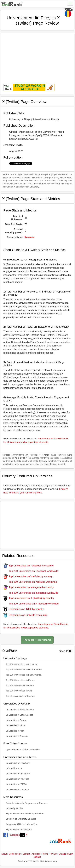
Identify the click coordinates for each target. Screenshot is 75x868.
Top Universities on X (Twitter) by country (29, 598)
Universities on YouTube (17, 779)
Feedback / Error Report (37, 640)
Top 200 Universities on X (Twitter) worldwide (31, 604)
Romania (29, 237)
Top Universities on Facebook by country (28, 566)
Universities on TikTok (16, 784)
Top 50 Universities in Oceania (20, 696)
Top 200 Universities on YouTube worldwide (30, 582)
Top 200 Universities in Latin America (24, 675)
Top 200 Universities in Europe (21, 680)
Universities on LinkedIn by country (25, 615)
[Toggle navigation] (70, 3)
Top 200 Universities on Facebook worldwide (31, 571)
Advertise (36, 854)
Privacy (53, 854)
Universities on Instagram (18, 774)
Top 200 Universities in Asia (19, 691)
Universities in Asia (15, 731)
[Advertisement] (37, 56)
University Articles (14, 808)
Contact (26, 854)
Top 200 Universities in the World (22, 664)
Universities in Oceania (17, 736)
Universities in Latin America (19, 715)
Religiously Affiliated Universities (21, 824)
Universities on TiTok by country (24, 609)
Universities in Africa (16, 725)
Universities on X (14, 768)
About (4, 854)
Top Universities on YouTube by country (28, 576)
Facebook (11, 835)
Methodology (15, 854)
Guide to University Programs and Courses (26, 803)
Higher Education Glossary (19, 830)
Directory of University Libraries (21, 819)
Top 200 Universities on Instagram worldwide (31, 593)
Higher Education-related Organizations (25, 814)
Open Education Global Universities (23, 750)
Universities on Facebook (18, 763)
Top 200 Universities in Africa (20, 685)
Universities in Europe (16, 720)
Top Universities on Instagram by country (29, 587)
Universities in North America (20, 710)
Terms (45, 854)
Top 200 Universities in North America (24, 670)
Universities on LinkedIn (17, 789)
